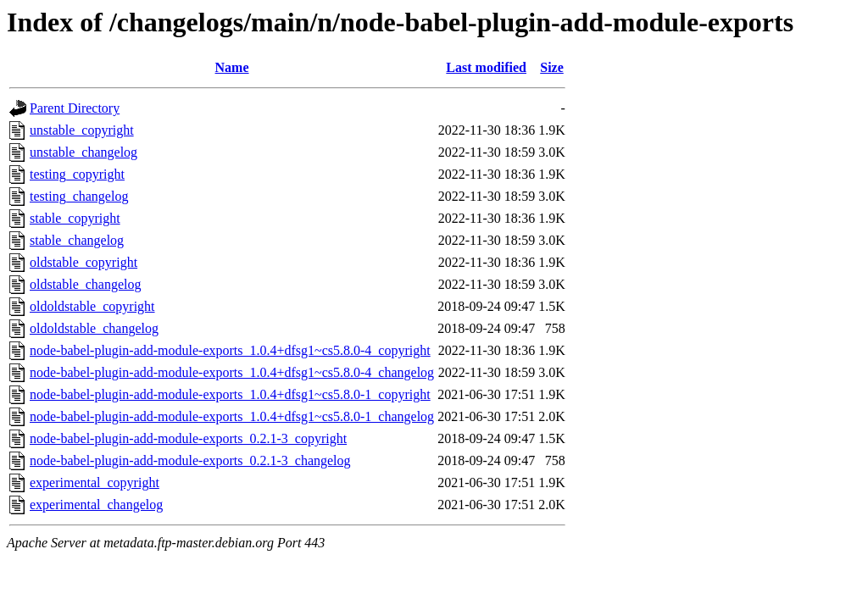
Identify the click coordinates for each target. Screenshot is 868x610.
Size (552, 67)
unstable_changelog (83, 152)
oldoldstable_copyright (92, 306)
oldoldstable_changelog (94, 328)
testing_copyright (77, 174)
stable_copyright (75, 218)
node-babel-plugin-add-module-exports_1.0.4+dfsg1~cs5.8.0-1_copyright (230, 394)
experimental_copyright (95, 482)
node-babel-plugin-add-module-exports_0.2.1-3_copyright (188, 438)
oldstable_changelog (86, 284)
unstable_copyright (82, 130)
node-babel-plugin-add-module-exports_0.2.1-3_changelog (190, 460)
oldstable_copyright (83, 262)
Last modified (486, 67)
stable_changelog (77, 240)
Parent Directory (75, 108)
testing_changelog (79, 196)
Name (232, 67)
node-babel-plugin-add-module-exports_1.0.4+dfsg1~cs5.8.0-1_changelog (232, 416)
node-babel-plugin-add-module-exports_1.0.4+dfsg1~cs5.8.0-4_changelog (232, 372)
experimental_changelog (96, 505)
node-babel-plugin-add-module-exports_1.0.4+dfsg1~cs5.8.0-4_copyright (230, 350)
